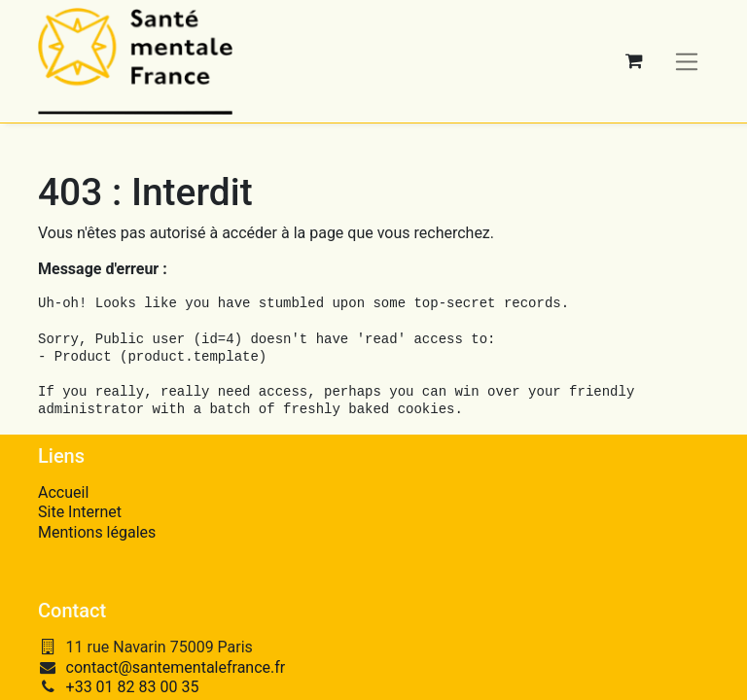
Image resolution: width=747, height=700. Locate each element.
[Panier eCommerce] (634, 61)
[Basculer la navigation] (687, 61)
